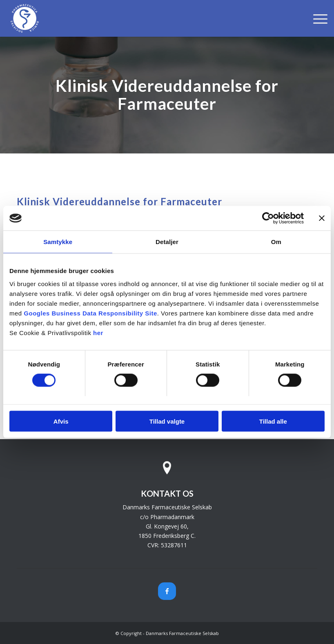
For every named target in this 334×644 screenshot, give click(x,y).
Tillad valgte (167, 421)
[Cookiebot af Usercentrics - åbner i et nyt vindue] (268, 218)
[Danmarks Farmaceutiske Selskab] (25, 18)
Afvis (61, 421)
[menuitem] (316, 18)
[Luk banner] (322, 218)
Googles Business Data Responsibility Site (90, 313)
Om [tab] (276, 242)
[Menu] (316, 18)
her (98, 332)
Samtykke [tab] (58, 242)
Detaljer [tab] (167, 242)
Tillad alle (273, 421)
